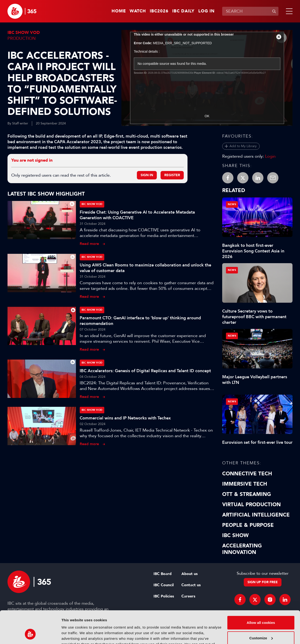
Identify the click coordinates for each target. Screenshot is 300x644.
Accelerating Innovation (242, 549)
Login (270, 156)
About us (189, 574)
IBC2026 (159, 11)
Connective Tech (247, 474)
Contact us (191, 585)
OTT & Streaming (247, 494)
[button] (288, 11)
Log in (206, 11)
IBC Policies (164, 596)
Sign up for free (263, 582)
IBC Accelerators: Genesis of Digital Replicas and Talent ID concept (145, 371)
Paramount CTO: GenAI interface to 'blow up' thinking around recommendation (140, 321)
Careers (188, 596)
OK (207, 116)
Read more (89, 244)
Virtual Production (251, 505)
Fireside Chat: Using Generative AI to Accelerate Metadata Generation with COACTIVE (137, 215)
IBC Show (235, 535)
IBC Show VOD (24, 33)
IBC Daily (183, 11)
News (232, 204)
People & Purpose (248, 525)
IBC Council (164, 585)
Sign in (147, 175)
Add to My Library (243, 146)
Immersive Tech (245, 484)
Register (172, 175)
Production (22, 38)
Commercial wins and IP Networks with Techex (125, 418)
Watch (138, 11)
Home (119, 11)
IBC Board (163, 574)
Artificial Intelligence (256, 515)
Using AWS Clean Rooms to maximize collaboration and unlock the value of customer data (145, 268)
